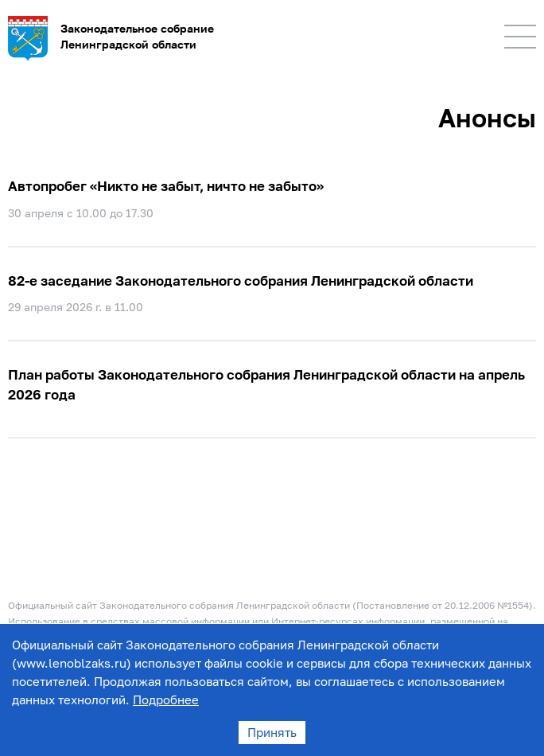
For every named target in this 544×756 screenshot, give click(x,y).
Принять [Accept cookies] (272, 732)
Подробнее (166, 699)
